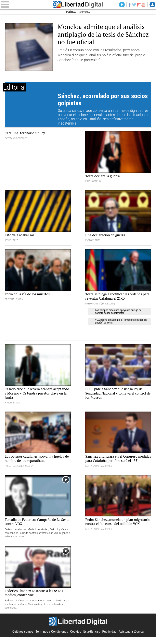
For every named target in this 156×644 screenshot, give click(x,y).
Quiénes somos (21, 638)
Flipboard (138, 5)
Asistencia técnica (133, 638)
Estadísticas (92, 638)
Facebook (129, 5)
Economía (84, 12)
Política (71, 12)
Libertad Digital (78, 5)
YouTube (143, 5)
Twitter (134, 5)
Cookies (76, 638)
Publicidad (110, 638)
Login (152, 5)
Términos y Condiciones (51, 638)
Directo (121, 5)
